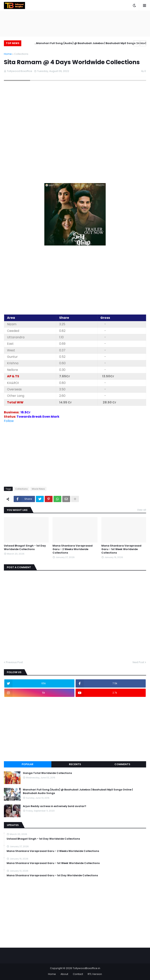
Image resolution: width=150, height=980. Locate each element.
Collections (21, 54)
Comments (122, 764)
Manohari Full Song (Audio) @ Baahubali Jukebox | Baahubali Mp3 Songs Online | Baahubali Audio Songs (91, 44)
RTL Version (95, 974)
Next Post (138, 662)
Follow (9, 421)
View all (142, 510)
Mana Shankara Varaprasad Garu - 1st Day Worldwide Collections (52, 875)
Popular (28, 764)
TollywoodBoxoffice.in (86, 968)
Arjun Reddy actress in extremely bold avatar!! (54, 806)
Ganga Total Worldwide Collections (47, 773)
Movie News (38, 489)
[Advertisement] (75, 283)
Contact (78, 974)
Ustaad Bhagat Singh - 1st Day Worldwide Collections (25, 548)
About (64, 974)
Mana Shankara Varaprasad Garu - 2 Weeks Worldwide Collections (73, 549)
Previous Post (14, 662)
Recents (75, 764)
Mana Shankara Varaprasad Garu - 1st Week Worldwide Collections (121, 549)
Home (8, 54)
